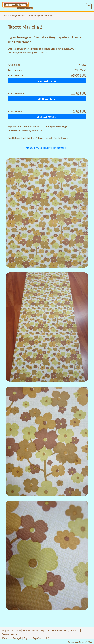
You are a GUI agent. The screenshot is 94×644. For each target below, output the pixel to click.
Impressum (8, 630)
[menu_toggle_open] (89, 6)
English (27, 638)
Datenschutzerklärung (57, 630)
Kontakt (75, 630)
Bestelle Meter (47, 99)
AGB (18, 630)
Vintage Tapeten (18, 16)
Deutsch (7, 638)
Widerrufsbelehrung (33, 630)
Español (37, 638)
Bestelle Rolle (47, 81)
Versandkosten (21, 126)
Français (17, 638)
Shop (5, 16)
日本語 (47, 638)
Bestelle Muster (47, 117)
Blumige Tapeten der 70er (40, 16)
